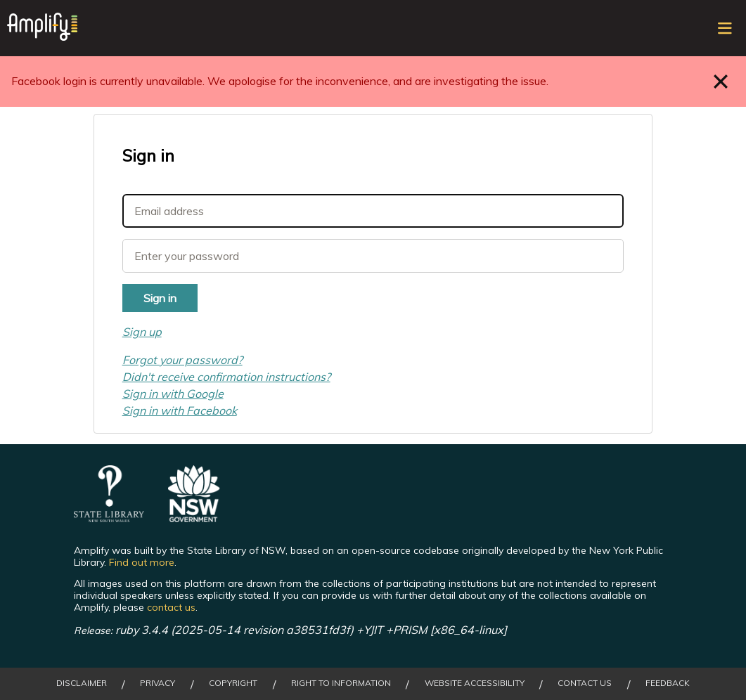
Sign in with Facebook (180, 410)
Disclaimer (82, 683)
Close (721, 81)
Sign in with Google (173, 394)
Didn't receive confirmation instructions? (226, 377)
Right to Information (341, 683)
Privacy (157, 683)
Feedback (668, 683)
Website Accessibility (475, 683)
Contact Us (585, 683)
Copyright (233, 683)
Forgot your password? (182, 360)
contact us (171, 607)
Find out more (142, 562)
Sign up (142, 332)
